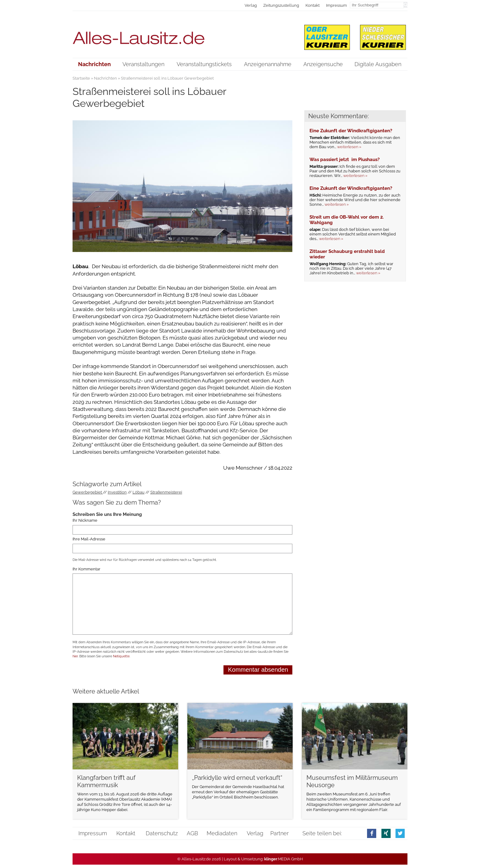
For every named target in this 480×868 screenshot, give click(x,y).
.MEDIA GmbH (284, 859)
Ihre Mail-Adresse (89, 539)
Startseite (81, 78)
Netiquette (121, 656)
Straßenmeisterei (166, 492)
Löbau (139, 492)
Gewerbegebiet (88, 492)
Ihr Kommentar (86, 569)
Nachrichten (105, 78)
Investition (117, 492)
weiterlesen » (349, 147)
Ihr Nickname (85, 521)
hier (75, 656)
